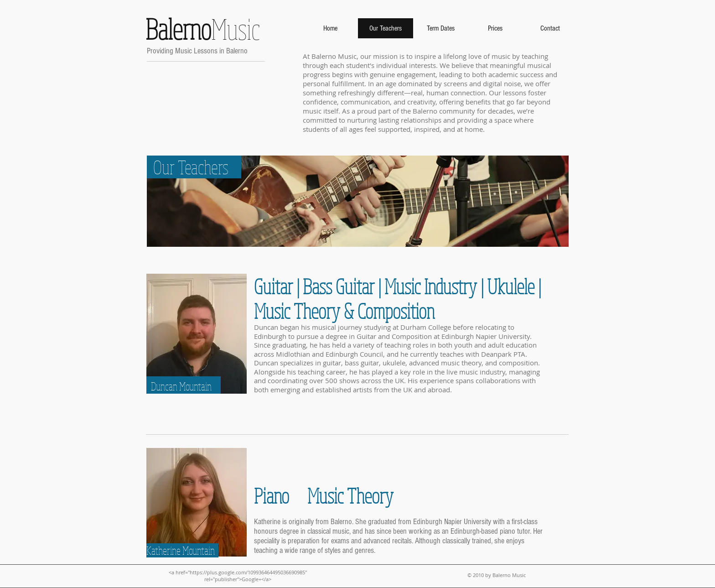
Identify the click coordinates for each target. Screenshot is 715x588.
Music (200, 29)
